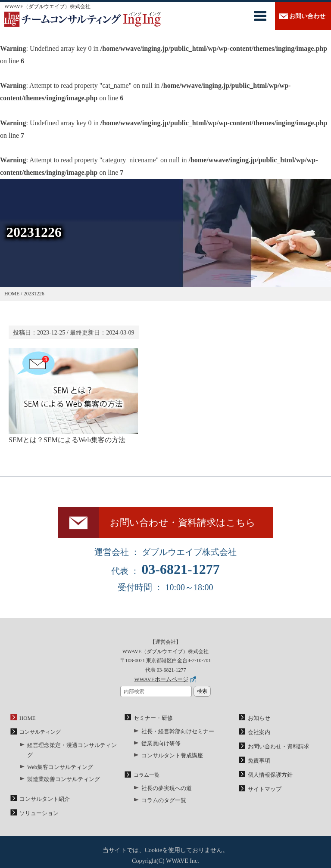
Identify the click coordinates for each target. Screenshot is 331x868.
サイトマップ (263, 790)
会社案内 (258, 735)
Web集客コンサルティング (58, 759)
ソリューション (37, 804)
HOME (27, 722)
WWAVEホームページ (161, 684)
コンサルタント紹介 (43, 790)
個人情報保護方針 (269, 776)
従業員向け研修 (159, 746)
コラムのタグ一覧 (162, 801)
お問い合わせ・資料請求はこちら (186, 525)
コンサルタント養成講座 (170, 757)
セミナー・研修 (152, 722)
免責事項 (258, 763)
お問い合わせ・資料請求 (276, 749)
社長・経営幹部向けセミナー (175, 735)
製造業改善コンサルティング (61, 771)
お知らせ (258, 722)
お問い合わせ (307, 16)
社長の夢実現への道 (165, 789)
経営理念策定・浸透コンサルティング (71, 748)
